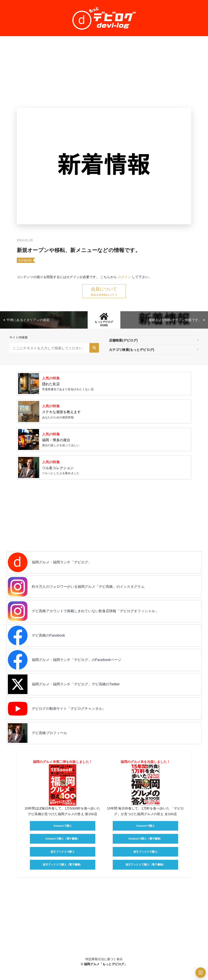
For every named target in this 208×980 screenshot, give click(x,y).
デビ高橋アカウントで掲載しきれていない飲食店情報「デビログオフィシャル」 (95, 611)
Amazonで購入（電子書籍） (63, 839)
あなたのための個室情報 (115, 411)
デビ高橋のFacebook (48, 635)
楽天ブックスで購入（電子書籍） (63, 865)
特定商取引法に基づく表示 (104, 959)
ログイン (124, 277)
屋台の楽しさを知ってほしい (115, 439)
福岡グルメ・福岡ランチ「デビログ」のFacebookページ (77, 660)
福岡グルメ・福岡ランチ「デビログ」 (62, 562)
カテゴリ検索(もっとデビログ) (132, 350)
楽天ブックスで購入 (62, 852)
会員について (104, 289)
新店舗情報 (25, 260)
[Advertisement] (104, 72)
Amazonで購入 (63, 826)
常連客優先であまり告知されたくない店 (115, 383)
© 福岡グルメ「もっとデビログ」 (104, 964)
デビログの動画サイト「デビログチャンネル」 (69, 709)
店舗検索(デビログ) (123, 340)
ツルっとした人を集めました (115, 467)
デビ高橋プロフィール (49, 733)
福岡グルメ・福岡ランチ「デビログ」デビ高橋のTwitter (76, 684)
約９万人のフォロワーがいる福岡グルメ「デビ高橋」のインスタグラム (88, 587)
